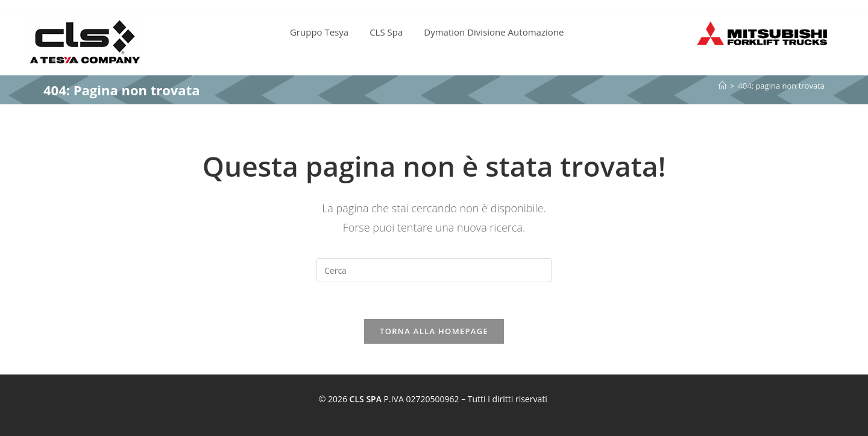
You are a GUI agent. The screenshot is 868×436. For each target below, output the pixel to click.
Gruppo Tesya (319, 32)
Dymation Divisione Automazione (494, 32)
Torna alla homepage (434, 331)
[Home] (722, 86)
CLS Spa (386, 32)
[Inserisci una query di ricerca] (434, 270)
